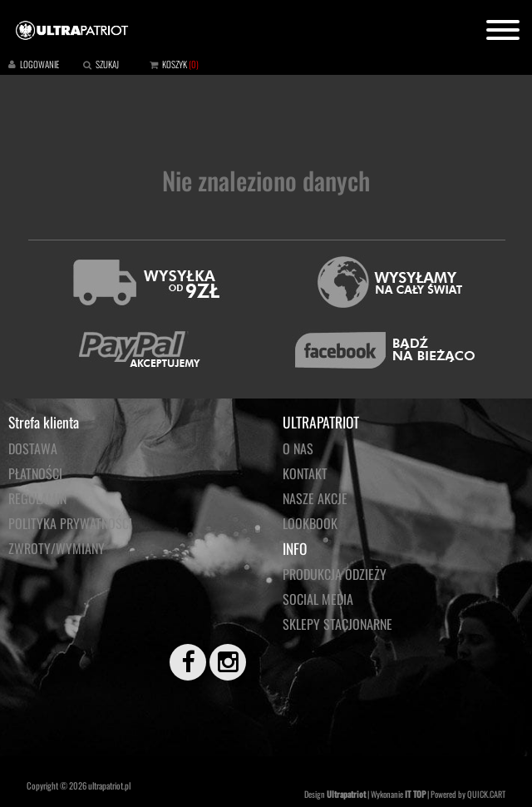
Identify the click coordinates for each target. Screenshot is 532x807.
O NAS (298, 448)
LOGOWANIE (39, 64)
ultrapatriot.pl (109, 785)
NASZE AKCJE (315, 498)
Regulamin (37, 498)
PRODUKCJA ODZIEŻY (335, 574)
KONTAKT (305, 473)
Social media (318, 599)
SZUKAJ (107, 64)
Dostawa (33, 448)
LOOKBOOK (310, 523)
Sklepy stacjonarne (337, 624)
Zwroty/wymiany (57, 548)
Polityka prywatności (70, 523)
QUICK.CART (486, 794)
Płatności (35, 473)
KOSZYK (175, 64)
